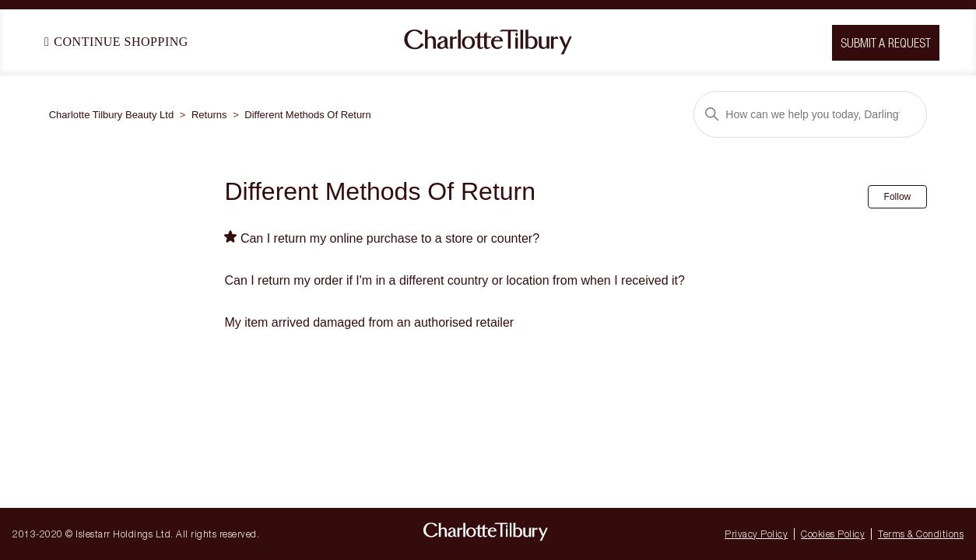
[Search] (810, 114)
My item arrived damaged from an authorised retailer (369, 322)
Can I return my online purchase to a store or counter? (390, 238)
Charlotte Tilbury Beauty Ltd (111, 115)
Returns (209, 115)
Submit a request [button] (886, 43)
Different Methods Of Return (307, 115)
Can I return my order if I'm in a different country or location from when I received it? (454, 280)
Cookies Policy (833, 534)
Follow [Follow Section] (898, 197)
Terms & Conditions (921, 534)
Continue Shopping (116, 42)
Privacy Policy (756, 534)
